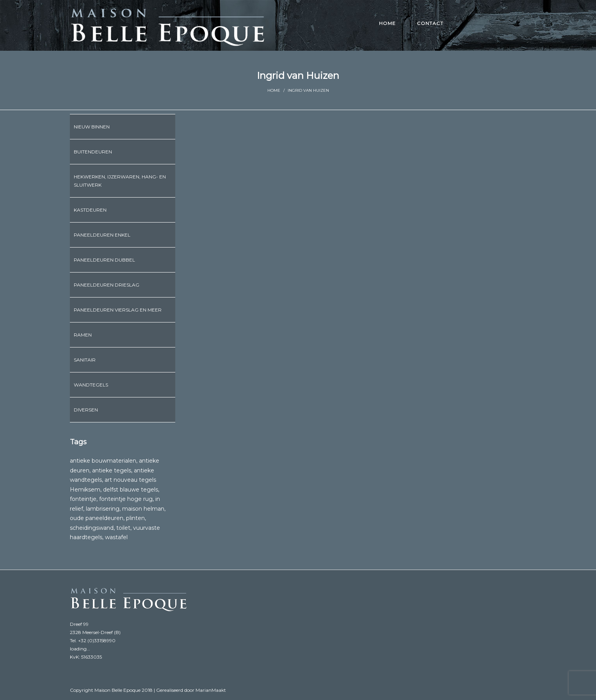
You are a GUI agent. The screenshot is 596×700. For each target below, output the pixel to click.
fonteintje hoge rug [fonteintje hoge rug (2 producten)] (126, 499)
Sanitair (85, 360)
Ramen (83, 335)
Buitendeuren (93, 152)
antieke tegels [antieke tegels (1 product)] (112, 470)
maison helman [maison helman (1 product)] (143, 509)
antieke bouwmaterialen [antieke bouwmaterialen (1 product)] (103, 461)
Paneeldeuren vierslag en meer (118, 310)
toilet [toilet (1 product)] (123, 528)
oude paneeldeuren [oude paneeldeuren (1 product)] (97, 518)
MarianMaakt (211, 690)
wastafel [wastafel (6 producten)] (116, 537)
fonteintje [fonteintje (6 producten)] (83, 499)
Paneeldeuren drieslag (107, 285)
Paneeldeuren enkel (102, 235)
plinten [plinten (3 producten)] (135, 518)
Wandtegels (91, 385)
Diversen (86, 410)
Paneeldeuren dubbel (104, 260)
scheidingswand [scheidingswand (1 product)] (92, 528)
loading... (80, 649)
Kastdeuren (90, 210)
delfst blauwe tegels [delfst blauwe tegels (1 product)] (131, 490)
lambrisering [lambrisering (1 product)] (103, 509)
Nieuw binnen (92, 127)
